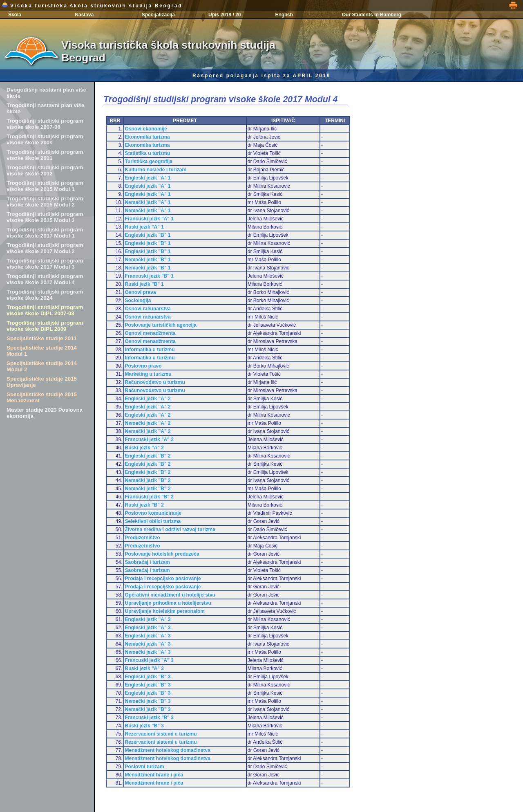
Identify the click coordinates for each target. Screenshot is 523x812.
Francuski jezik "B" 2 (149, 497)
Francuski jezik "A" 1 (149, 219)
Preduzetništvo (143, 538)
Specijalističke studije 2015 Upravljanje (42, 382)
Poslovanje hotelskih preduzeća (162, 554)
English (284, 15)
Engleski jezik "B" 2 (148, 456)
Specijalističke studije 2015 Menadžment (42, 397)
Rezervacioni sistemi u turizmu (161, 734)
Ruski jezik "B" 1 (144, 284)
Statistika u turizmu (148, 153)
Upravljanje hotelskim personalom (165, 611)
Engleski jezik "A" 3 (148, 619)
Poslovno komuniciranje (153, 513)
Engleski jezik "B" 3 (148, 677)
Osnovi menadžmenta (150, 333)
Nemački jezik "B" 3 (148, 701)
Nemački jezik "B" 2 (148, 480)
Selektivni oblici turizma (153, 521)
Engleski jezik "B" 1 (148, 235)
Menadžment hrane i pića (154, 775)
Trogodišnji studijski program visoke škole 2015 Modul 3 (45, 217)
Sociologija (138, 301)
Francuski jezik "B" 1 (149, 276)
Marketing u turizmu (148, 374)
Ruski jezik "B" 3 (144, 726)
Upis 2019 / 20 (225, 15)
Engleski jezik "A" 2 (148, 399)
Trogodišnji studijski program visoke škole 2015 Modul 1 (45, 186)
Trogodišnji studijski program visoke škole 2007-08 (45, 124)
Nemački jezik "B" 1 (148, 260)
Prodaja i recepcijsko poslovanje (163, 579)
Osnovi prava (141, 292)
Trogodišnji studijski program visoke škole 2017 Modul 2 (45, 248)
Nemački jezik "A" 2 (148, 423)
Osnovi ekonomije (146, 129)
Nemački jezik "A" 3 (148, 644)
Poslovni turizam (145, 767)
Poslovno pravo (143, 366)
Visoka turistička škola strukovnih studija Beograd (92, 6)
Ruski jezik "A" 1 (144, 227)
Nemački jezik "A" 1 (148, 202)
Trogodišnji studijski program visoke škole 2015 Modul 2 (45, 202)
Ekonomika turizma (148, 137)
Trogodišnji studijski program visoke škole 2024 (45, 295)
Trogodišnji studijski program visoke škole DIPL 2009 (45, 326)
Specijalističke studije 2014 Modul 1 (42, 351)
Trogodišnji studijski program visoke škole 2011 (45, 155)
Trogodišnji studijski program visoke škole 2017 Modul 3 (45, 264)
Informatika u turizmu (150, 350)
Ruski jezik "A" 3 (144, 668)
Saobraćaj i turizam (148, 562)
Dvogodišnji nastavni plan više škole (46, 93)
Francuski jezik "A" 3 (149, 660)
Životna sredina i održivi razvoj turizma (170, 529)
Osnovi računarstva (148, 309)
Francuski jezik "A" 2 (149, 440)
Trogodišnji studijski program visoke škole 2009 (45, 139)
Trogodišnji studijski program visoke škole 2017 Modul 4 (45, 279)
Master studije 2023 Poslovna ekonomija (45, 413)
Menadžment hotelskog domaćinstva (168, 750)
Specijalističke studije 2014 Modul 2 (42, 366)
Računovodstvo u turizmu (155, 382)
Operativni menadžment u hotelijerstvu (170, 595)
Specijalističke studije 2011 (42, 338)
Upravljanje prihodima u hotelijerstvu (168, 603)
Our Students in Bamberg (372, 15)
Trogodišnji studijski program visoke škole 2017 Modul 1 (45, 233)
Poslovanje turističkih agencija (161, 325)
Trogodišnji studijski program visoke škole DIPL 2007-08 (45, 310)
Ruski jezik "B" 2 (144, 505)
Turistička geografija (149, 162)
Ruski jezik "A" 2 (144, 448)
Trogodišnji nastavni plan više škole (45, 108)
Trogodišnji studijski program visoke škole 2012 (45, 170)
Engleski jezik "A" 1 (148, 178)
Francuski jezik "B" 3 (149, 718)
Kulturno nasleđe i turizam (156, 170)
